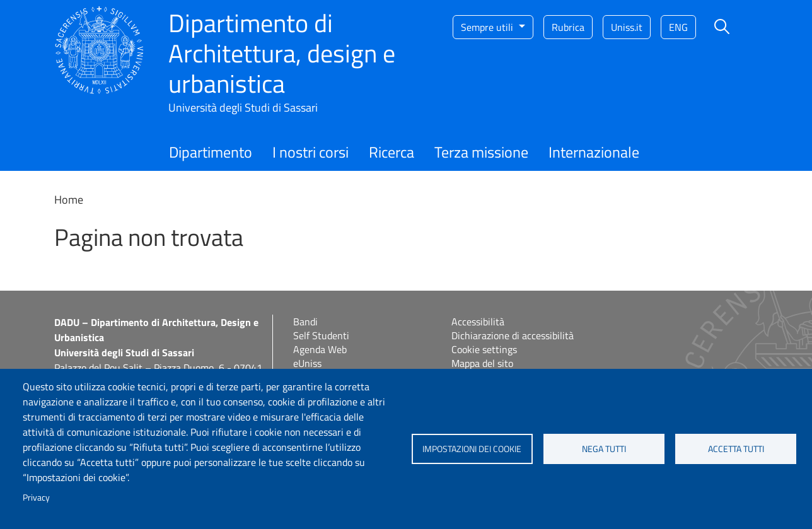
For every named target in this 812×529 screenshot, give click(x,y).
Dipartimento (211, 152)
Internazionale (594, 152)
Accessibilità (478, 322)
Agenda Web (320, 349)
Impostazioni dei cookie (472, 449)
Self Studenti (321, 335)
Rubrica (568, 27)
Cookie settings (484, 349)
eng (678, 27)
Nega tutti (604, 449)
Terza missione (481, 152)
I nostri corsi (310, 152)
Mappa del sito (482, 363)
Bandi (305, 322)
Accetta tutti (736, 449)
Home (69, 200)
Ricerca (391, 152)
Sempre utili (488, 27)
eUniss (307, 363)
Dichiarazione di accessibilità (513, 335)
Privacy (36, 497)
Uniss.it (627, 27)
